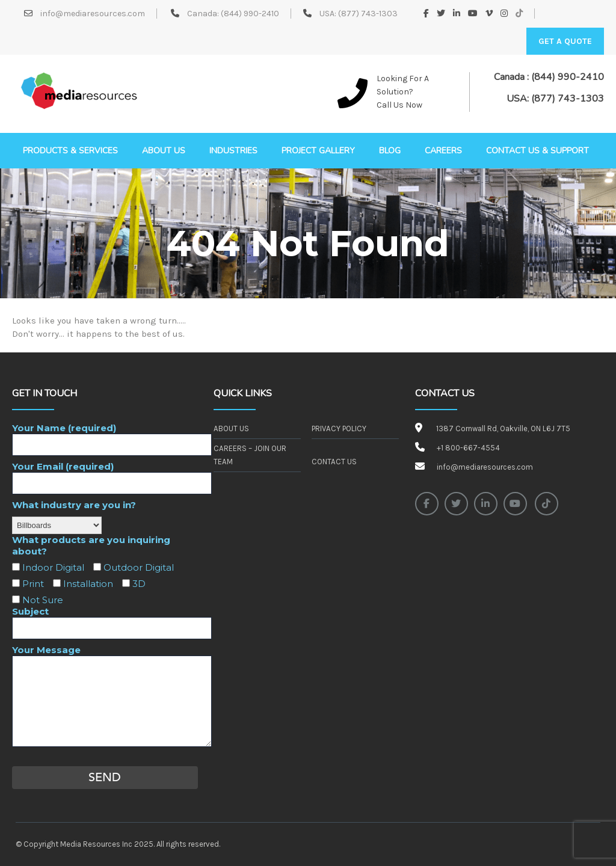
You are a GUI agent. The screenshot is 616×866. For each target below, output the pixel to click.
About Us (231, 428)
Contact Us (334, 462)
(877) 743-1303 (368, 14)
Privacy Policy (339, 428)
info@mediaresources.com (92, 14)
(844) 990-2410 (250, 14)
